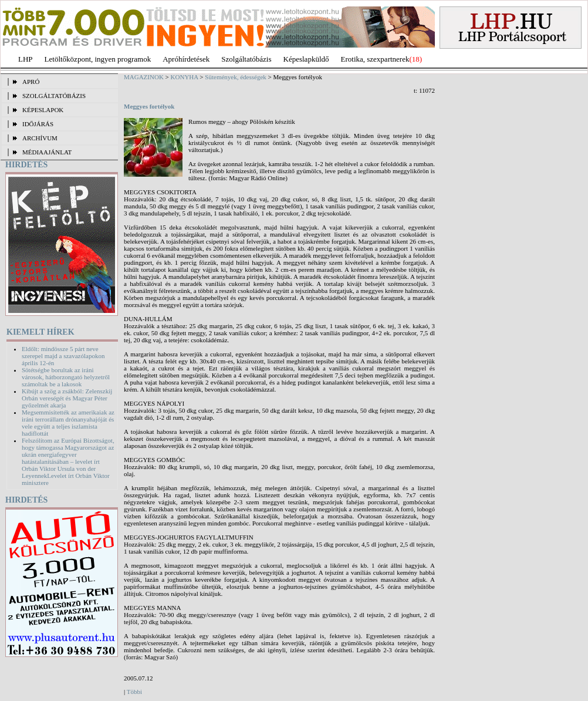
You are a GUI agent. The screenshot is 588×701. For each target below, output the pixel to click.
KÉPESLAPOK (43, 110)
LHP (26, 59)
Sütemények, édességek (235, 77)
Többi (134, 692)
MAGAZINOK (144, 77)
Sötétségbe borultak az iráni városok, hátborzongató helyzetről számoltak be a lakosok (66, 377)
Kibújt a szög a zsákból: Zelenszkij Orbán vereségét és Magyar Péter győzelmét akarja (67, 398)
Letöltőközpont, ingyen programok (98, 59)
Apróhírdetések (186, 59)
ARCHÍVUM (40, 138)
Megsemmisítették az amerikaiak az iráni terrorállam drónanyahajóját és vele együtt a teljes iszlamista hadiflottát (68, 423)
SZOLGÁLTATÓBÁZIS (54, 96)
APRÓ (31, 82)
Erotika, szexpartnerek (375, 59)
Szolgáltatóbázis (246, 59)
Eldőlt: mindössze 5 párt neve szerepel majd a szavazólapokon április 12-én (63, 356)
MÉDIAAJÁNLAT (47, 152)
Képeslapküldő (306, 59)
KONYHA (185, 77)
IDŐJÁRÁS (38, 124)
